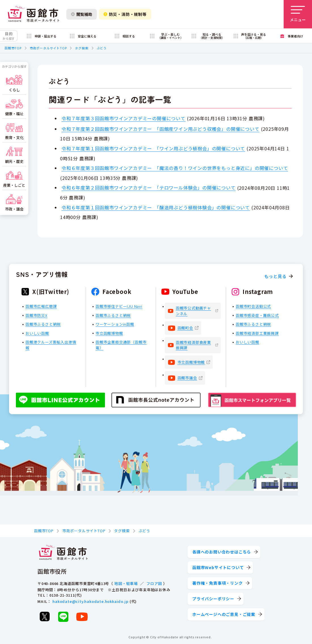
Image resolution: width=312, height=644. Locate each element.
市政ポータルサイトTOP (48, 48)
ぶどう (102, 48)
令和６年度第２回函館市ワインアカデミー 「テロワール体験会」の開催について (149, 188)
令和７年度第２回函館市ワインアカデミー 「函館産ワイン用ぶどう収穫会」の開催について (161, 129)
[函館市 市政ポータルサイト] (33, 14)
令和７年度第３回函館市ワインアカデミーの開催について (124, 118)
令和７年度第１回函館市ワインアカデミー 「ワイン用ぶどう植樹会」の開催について (153, 148)
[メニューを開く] (298, 14)
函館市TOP (13, 48)
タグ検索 (82, 48)
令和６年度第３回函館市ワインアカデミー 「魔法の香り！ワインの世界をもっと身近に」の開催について (175, 168)
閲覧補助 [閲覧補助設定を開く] (82, 14)
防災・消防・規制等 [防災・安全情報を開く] (125, 14)
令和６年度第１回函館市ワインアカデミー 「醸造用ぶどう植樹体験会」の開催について (156, 207)
